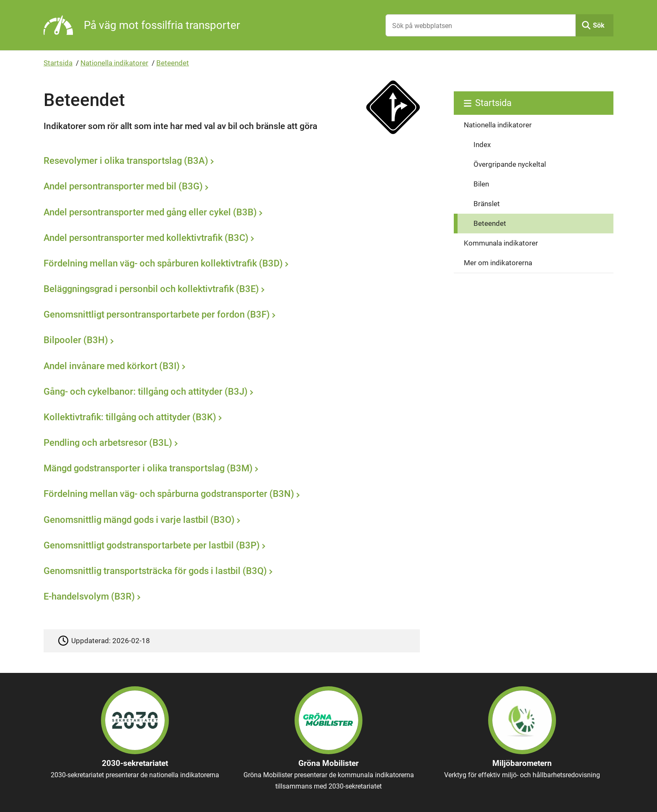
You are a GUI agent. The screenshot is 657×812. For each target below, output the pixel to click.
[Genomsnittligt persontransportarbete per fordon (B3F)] (230, 315)
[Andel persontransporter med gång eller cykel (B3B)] (230, 213)
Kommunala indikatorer (501, 243)
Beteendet (173, 63)
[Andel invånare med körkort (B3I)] (230, 367)
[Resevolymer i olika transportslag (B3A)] (230, 162)
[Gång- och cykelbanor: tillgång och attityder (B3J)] (230, 392)
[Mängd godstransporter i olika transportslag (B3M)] (230, 469)
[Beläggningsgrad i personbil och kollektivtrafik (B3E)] (230, 290)
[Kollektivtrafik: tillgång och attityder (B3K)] (230, 418)
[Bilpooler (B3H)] (230, 341)
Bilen (481, 184)
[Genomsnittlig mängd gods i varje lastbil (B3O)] (230, 520)
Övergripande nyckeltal (510, 164)
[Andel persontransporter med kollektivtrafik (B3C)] (230, 238)
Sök (599, 25)
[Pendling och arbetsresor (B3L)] (230, 444)
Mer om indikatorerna (498, 263)
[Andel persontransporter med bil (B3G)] (230, 187)
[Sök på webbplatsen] (481, 25)
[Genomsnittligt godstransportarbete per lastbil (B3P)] (230, 546)
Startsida (58, 63)
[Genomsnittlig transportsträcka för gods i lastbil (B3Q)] (230, 572)
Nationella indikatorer (114, 63)
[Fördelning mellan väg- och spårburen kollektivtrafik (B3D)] (230, 264)
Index (482, 145)
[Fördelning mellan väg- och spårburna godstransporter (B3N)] (230, 495)
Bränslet (487, 204)
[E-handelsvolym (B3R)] (230, 597)
